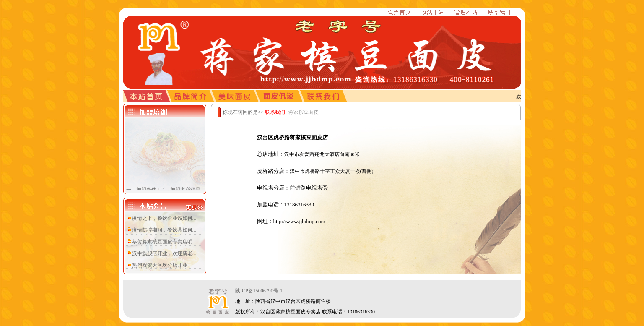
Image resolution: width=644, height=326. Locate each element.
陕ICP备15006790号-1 (259, 291)
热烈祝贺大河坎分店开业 (160, 265)
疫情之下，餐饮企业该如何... (164, 218)
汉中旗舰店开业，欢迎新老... (164, 253)
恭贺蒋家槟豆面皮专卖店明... (164, 242)
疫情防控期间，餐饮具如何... (164, 230)
